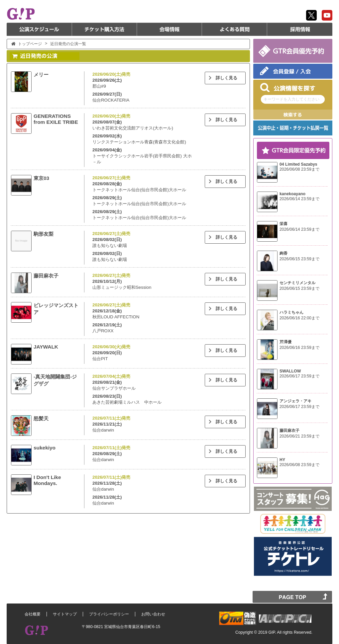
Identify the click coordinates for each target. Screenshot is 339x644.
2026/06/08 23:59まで (299, 169)
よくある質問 (235, 29)
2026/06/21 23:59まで (299, 436)
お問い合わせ (153, 614)
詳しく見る (222, 78)
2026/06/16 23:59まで (299, 348)
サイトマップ (65, 614)
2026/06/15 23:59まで (299, 259)
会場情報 (169, 29)
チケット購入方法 (104, 29)
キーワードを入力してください (291, 99)
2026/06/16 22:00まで (299, 318)
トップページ (30, 44)
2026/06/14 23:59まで (299, 199)
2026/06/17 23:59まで (299, 376)
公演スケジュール (39, 29)
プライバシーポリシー (109, 614)
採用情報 (300, 29)
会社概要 (33, 614)
